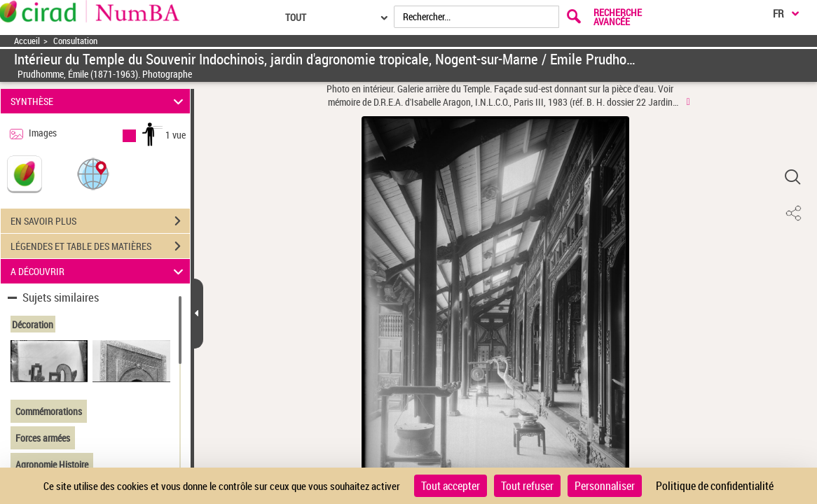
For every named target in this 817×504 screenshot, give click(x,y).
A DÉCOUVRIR (99, 271)
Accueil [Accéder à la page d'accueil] (27, 41)
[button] (93, 173)
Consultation (75, 41)
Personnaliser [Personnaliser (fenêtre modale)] (605, 486)
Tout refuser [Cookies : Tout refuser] (527, 486)
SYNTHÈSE (99, 101)
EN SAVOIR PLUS (100, 221)
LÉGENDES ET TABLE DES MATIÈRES (100, 246)
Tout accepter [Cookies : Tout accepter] (451, 486)
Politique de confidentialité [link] (715, 486)
